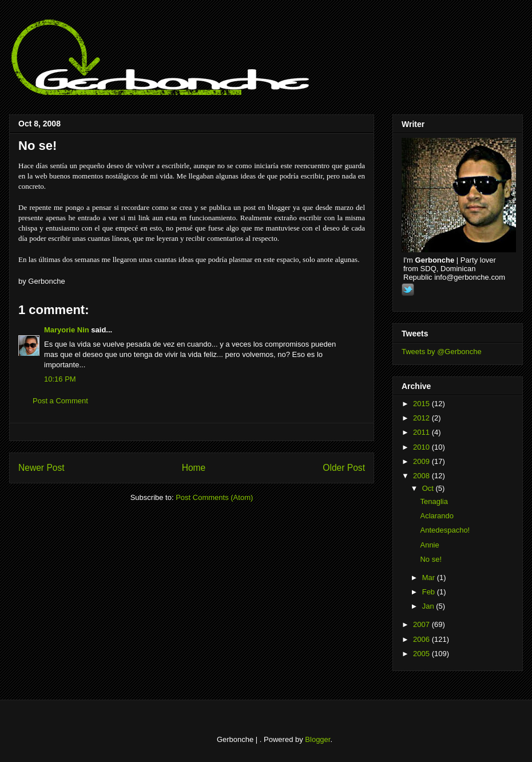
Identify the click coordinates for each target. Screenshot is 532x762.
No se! (37, 146)
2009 (422, 461)
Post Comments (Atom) (214, 497)
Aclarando (437, 516)
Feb (430, 592)
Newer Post (41, 468)
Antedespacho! (445, 530)
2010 (422, 447)
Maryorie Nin (67, 330)
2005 (422, 654)
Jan (429, 606)
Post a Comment (60, 401)
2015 (422, 404)
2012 (422, 418)
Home (194, 468)
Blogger (317, 739)
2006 (422, 639)
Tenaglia (434, 501)
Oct (429, 488)
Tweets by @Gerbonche (442, 352)
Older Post (344, 468)
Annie (429, 545)
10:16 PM (60, 379)
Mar (430, 578)
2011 (422, 432)
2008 (422, 476)
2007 (422, 624)
